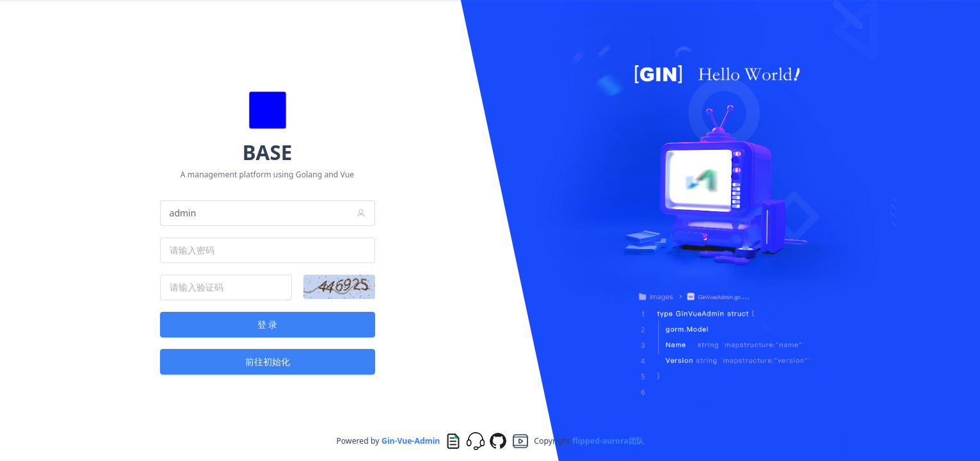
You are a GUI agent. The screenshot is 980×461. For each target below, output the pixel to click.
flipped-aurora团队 (608, 441)
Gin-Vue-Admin (411, 441)
